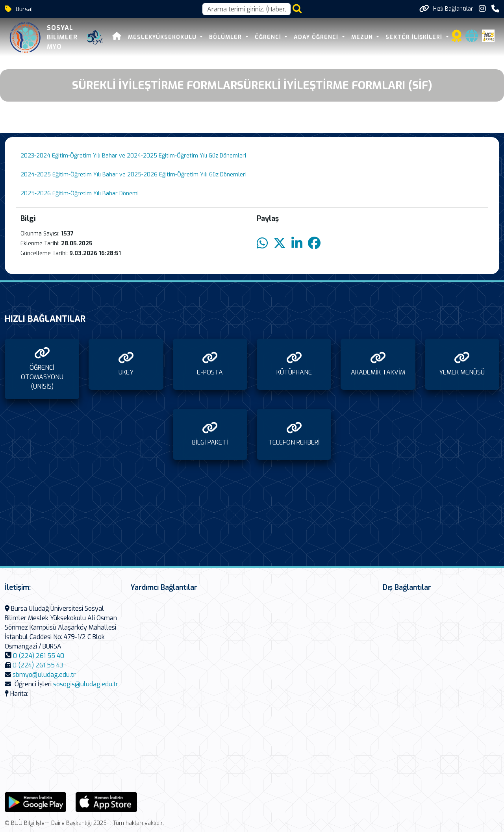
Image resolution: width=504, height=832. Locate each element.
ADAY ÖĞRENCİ (317, 37)
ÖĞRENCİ (269, 37)
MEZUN (363, 37)
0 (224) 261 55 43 (38, 665)
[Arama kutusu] (246, 9)
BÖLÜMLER (226, 37)
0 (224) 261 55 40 (39, 656)
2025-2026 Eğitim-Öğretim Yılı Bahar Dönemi (80, 194)
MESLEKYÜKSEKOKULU (163, 37)
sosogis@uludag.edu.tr (86, 684)
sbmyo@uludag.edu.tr (44, 675)
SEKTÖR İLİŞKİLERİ (415, 37)
